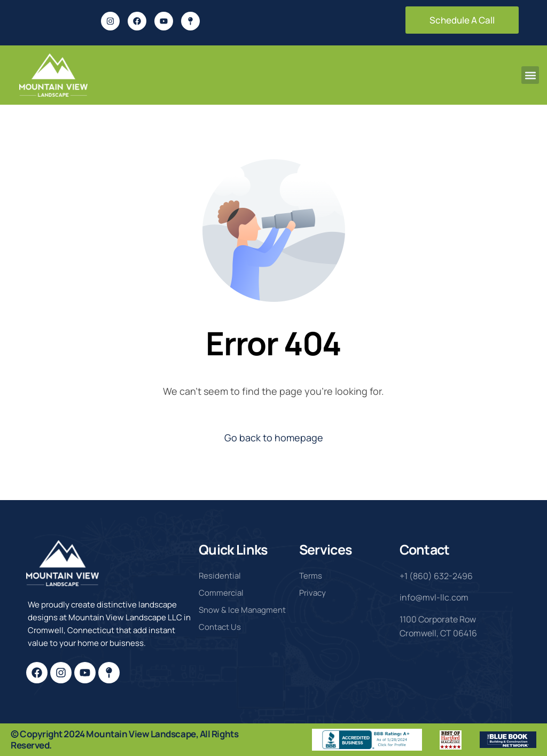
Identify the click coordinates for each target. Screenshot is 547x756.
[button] (530, 75)
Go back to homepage (274, 438)
